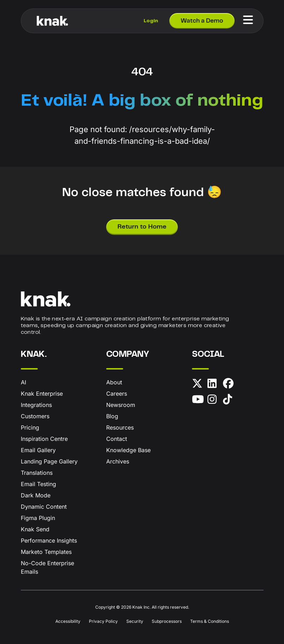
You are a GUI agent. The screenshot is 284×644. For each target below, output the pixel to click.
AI (23, 382)
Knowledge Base (128, 450)
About (114, 382)
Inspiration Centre (44, 439)
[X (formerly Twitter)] (198, 385)
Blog (112, 416)
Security (135, 621)
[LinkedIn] (214, 385)
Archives (118, 461)
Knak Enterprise (42, 394)
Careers (117, 394)
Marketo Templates (46, 552)
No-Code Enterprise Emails (47, 567)
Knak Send (35, 529)
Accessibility (68, 621)
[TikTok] (229, 400)
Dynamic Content (44, 507)
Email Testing (38, 484)
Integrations (36, 405)
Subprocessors (167, 621)
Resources (120, 427)
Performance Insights (49, 540)
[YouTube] (198, 400)
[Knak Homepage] (53, 21)
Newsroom (121, 405)
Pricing (30, 427)
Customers (35, 416)
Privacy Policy (103, 621)
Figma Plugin (38, 518)
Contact (117, 439)
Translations (37, 473)
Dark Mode (36, 495)
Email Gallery (38, 450)
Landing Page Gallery (49, 461)
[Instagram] (214, 400)
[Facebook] (229, 385)
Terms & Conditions (210, 621)
